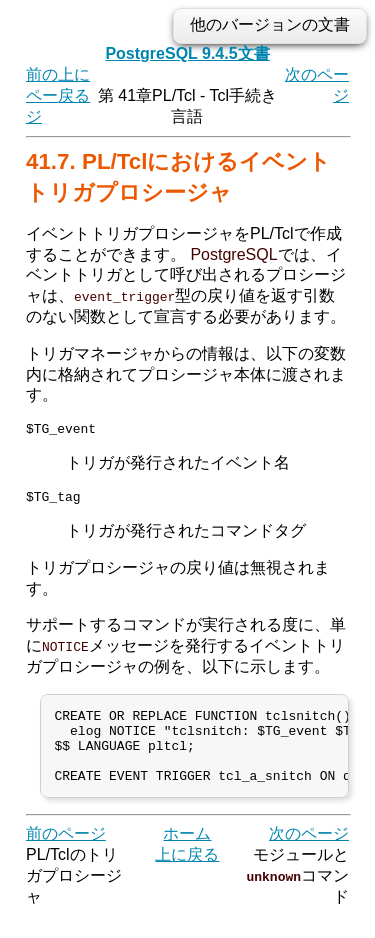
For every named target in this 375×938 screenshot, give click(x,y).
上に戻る (187, 876)
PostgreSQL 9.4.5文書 (187, 53)
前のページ (42, 95)
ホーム (187, 855)
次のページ (309, 855)
